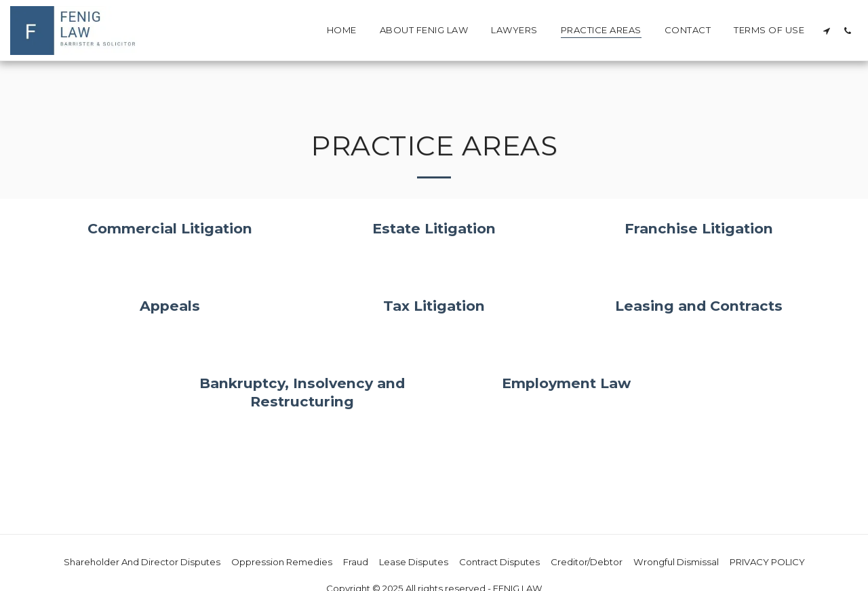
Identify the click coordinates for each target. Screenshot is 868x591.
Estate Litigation (434, 228)
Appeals (170, 306)
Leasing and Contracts (699, 306)
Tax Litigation (434, 306)
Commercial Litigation (170, 228)
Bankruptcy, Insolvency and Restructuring (302, 392)
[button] (826, 31)
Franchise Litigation (699, 228)
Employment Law (566, 383)
